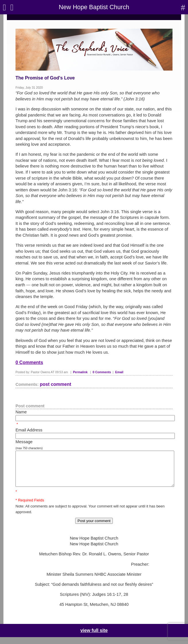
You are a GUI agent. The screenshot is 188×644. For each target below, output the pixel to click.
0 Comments (29, 362)
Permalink (80, 372)
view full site (94, 637)
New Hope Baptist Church (94, 7)
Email (119, 372)
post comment (56, 384)
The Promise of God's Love (45, 78)
